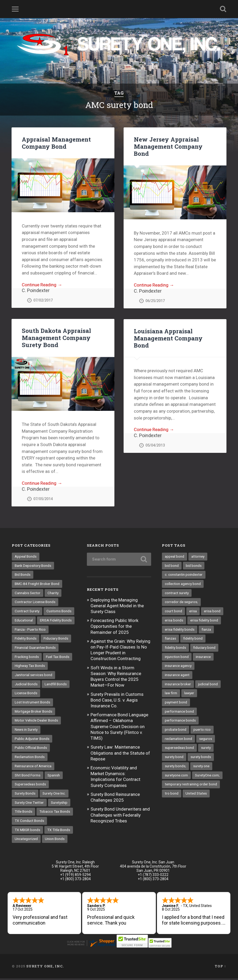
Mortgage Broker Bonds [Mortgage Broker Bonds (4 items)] (33, 713)
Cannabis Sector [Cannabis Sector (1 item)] (28, 594)
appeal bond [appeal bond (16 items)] (174, 558)
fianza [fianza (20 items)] (206, 631)
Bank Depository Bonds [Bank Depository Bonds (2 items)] (33, 567)
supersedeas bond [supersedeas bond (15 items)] (179, 749)
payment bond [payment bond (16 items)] (176, 704)
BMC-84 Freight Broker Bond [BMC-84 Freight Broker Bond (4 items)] (37, 585)
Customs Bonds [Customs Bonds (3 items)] (59, 613)
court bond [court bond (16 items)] (173, 613)
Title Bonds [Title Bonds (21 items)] (23, 813)
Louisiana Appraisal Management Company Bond (168, 338)
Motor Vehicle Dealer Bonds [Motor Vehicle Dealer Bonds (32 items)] (36, 722)
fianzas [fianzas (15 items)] (170, 640)
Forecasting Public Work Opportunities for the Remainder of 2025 (114, 628)
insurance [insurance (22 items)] (203, 658)
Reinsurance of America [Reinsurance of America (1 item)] (33, 768)
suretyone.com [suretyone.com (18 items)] (176, 777)
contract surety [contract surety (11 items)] (177, 594)
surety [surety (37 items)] (206, 749)
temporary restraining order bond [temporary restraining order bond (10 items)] (191, 786)
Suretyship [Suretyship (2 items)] (59, 804)
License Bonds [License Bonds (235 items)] (26, 694)
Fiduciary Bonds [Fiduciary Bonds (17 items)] (56, 640)
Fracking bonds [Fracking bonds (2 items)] (27, 658)
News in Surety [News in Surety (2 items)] (26, 731)
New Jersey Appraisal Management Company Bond (168, 146)
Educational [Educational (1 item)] (24, 622)
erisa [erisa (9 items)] (193, 613)
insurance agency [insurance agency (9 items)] (178, 667)
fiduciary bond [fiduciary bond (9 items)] (204, 649)
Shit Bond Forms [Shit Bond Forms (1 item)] (28, 777)
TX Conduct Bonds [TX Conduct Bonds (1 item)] (29, 822)
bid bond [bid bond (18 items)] (172, 567)
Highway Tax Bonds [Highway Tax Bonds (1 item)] (30, 667)
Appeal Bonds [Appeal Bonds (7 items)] (26, 558)
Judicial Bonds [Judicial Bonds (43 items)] (26, 686)
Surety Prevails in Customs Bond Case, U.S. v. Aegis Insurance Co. (117, 702)
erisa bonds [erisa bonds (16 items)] (174, 622)
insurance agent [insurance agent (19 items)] (177, 676)
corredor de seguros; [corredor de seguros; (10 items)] (181, 603)
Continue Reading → (42, 285)
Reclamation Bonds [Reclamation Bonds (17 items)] (30, 758)
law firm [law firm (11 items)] (171, 694)
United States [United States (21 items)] (196, 795)
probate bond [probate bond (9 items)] (176, 731)
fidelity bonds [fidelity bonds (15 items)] (175, 649)
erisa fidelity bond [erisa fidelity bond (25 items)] (204, 622)
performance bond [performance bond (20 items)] (179, 713)
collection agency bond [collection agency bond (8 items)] (183, 585)
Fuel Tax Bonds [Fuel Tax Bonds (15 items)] (58, 658)
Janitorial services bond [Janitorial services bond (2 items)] (33, 676)
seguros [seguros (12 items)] (206, 740)
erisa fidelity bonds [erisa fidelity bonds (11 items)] (180, 631)
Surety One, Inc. (45, 968)
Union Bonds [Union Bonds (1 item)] (55, 840)
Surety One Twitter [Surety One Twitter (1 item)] (29, 804)
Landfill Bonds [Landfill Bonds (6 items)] (56, 686)
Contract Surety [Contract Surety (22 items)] (27, 613)
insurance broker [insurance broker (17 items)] (178, 686)
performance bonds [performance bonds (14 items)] (180, 722)
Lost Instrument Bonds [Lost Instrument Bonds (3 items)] (32, 704)
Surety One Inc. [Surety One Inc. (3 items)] (54, 795)
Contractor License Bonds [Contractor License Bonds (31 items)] (35, 603)
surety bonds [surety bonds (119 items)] (201, 758)
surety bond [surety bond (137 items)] (174, 758)
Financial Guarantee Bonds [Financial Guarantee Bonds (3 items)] (35, 649)
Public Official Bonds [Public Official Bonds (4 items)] (31, 749)
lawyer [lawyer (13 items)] (189, 694)
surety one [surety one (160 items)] (201, 768)
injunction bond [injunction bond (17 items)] (177, 658)
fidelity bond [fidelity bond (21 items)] (193, 640)
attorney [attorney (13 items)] (198, 558)
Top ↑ (220, 968)
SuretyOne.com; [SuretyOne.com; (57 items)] (207, 777)
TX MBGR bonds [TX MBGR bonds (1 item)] (27, 831)
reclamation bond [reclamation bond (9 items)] (178, 740)
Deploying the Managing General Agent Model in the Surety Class (117, 607)
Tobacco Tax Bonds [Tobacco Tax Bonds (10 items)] (55, 813)
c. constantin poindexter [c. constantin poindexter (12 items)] (184, 576)
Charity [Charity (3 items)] (53, 594)
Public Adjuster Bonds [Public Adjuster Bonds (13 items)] (32, 740)
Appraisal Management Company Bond (56, 143)
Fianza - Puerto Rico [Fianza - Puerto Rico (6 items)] (30, 631)
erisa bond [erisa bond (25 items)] (212, 613)
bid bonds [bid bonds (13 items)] (194, 567)
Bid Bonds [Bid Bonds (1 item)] (23, 576)
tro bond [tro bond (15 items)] (172, 795)
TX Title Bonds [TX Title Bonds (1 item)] (59, 831)
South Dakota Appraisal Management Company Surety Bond (56, 338)
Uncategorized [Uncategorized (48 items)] (26, 840)
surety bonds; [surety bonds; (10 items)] (175, 768)
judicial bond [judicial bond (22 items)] (208, 686)
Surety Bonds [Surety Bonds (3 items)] (25, 795)
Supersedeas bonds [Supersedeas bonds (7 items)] (30, 786)
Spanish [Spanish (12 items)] (54, 777)
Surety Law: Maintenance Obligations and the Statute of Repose (120, 754)
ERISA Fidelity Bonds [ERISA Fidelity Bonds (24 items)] (56, 622)
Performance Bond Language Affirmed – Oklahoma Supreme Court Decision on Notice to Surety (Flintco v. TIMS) (119, 728)
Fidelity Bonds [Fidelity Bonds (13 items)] (26, 640)
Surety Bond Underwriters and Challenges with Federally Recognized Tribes (120, 816)
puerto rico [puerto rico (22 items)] (202, 731)
